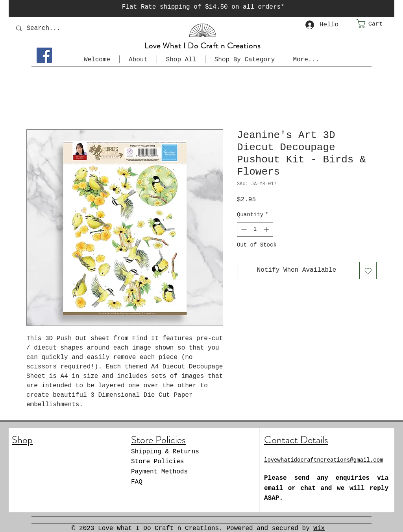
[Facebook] (44, 55)
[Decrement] (243, 229)
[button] (375, 24)
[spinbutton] (255, 229)
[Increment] (267, 229)
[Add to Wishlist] (368, 271)
